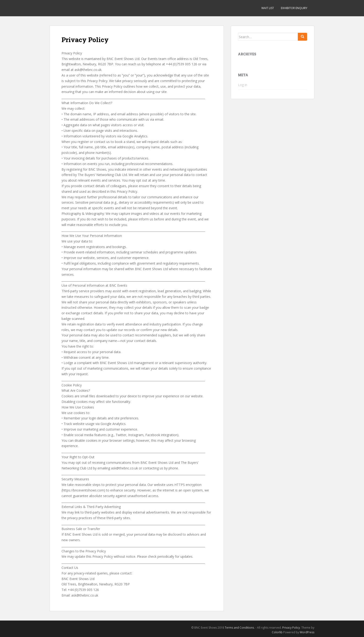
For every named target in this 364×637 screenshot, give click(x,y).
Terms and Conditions (239, 628)
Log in (243, 85)
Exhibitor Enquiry (294, 8)
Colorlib (277, 632)
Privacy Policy (291, 628)
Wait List (268, 8)
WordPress (307, 632)
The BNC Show (70, 8)
